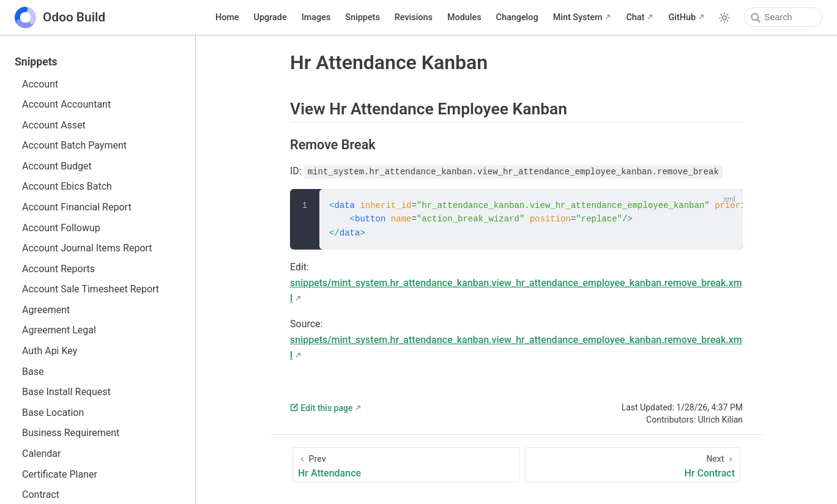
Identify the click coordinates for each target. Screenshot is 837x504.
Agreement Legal (59, 330)
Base (33, 372)
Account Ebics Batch (67, 186)
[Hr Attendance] (406, 465)
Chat (635, 17)
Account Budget (57, 166)
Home (227, 17)
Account (40, 84)
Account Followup (61, 228)
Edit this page (321, 408)
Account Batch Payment (74, 145)
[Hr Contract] (633, 465)
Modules (464, 17)
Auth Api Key (50, 351)
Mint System (578, 17)
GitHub (682, 17)
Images (316, 17)
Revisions (414, 17)
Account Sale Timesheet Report (91, 289)
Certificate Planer (60, 474)
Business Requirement (71, 433)
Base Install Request (66, 392)
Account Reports (58, 269)
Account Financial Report (77, 207)
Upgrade (270, 17)
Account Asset (54, 125)
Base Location (53, 413)
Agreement (46, 310)
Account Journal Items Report (87, 248)
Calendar (41, 454)
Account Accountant (66, 104)
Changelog (517, 17)
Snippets (362, 17)
